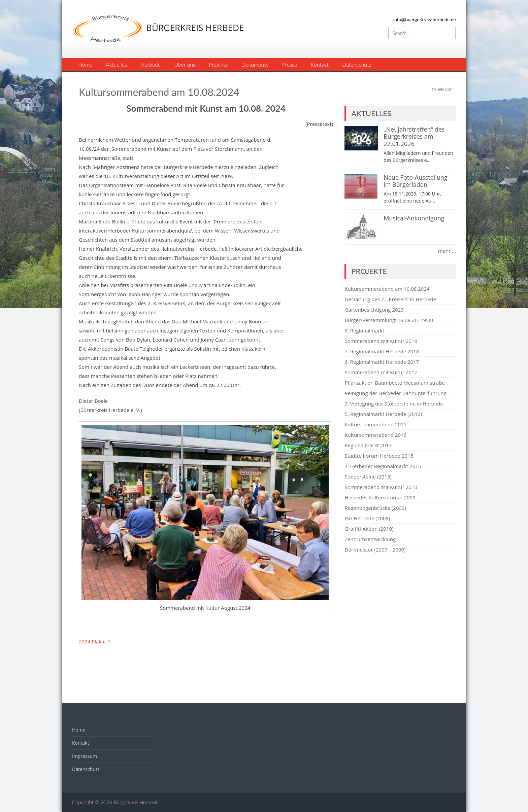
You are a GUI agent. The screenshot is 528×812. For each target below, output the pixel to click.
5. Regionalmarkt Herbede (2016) (383, 414)
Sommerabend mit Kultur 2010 (381, 487)
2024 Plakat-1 (95, 641)
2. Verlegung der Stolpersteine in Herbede (394, 403)
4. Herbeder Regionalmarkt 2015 (383, 466)
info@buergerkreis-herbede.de (425, 19)
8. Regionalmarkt (364, 330)
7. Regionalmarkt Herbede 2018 (382, 351)
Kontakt (319, 64)
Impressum (85, 756)
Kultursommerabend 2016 (375, 435)
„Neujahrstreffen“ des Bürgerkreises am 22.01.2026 (414, 136)
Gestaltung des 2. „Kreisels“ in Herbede (390, 299)
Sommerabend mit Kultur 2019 (381, 341)
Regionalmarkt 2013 (368, 445)
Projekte (218, 64)
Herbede (151, 64)
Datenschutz (357, 64)
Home (85, 64)
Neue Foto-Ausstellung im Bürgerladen (416, 181)
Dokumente (255, 64)
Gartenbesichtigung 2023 (374, 310)
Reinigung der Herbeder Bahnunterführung (395, 393)
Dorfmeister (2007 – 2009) (375, 550)
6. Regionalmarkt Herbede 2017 (382, 362)
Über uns (185, 64)
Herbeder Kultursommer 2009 (380, 497)
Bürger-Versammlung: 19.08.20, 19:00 (389, 320)
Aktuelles (116, 64)
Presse (290, 64)
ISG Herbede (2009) (367, 518)
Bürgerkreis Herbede (136, 802)
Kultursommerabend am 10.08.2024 (387, 289)
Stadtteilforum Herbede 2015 (379, 456)
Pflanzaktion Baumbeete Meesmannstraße (395, 383)
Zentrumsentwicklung (370, 539)
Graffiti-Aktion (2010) (369, 529)
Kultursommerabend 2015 (375, 424)
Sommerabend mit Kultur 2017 (381, 372)
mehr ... (447, 251)
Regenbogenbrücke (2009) (375, 508)
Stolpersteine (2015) (368, 476)
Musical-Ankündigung (414, 218)
